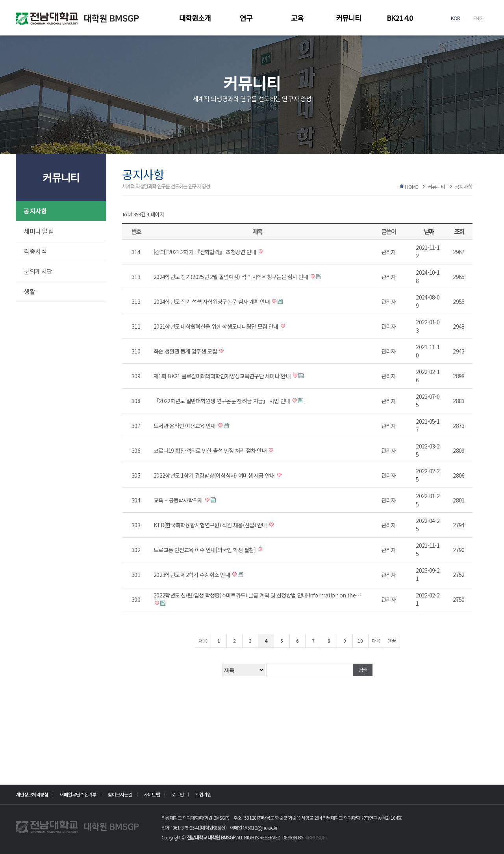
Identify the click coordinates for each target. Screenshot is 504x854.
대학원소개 (195, 18)
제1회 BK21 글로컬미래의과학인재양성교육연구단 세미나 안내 (223, 376)
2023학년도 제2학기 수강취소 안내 (192, 575)
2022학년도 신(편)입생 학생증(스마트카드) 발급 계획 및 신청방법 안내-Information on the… (257, 595)
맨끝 (392, 641)
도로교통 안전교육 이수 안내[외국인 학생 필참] (205, 550)
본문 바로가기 (0, 0)
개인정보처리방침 (32, 794)
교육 (297, 18)
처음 (203, 641)
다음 (376, 641)
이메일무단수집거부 (78, 794)
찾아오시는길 (120, 794)
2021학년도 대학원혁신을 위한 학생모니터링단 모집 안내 (217, 326)
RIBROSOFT (316, 837)
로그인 (177, 794)
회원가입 (203, 794)
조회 (459, 231)
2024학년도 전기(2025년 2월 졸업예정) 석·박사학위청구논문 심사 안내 (232, 277)
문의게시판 (38, 271)
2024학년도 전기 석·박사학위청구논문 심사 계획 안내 (212, 301)
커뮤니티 (348, 18)
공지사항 (35, 211)
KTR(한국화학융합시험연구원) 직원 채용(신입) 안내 (211, 525)
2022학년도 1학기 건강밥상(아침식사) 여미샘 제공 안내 (215, 475)
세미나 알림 (39, 231)
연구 (246, 18)
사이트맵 (152, 794)
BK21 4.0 (400, 18)
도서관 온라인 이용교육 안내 (185, 426)
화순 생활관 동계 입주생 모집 (186, 351)
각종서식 (35, 251)
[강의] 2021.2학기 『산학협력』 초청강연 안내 (206, 252)
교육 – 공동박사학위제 (179, 500)
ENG (478, 18)
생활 (29, 291)
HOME (411, 187)
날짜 (429, 231)
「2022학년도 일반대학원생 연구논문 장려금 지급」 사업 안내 (222, 401)
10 (360, 641)
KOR (456, 18)
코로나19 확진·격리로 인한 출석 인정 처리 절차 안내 (211, 450)
